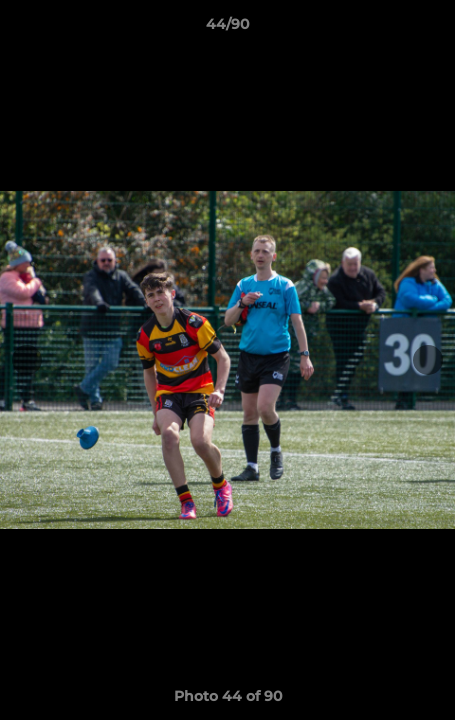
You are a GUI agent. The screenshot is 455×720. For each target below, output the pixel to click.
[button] (431, 29)
